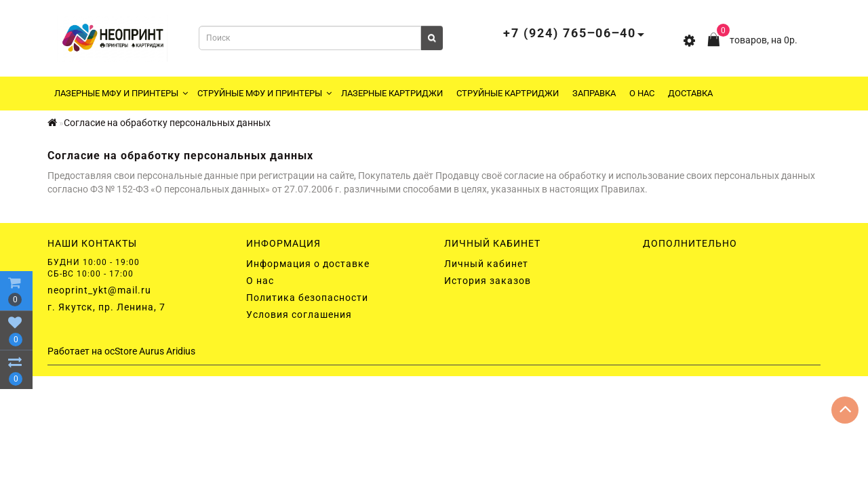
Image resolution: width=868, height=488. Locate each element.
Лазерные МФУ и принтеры (121, 93)
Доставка (690, 93)
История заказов (488, 281)
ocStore (121, 351)
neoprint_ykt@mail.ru (99, 290)
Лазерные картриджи (392, 93)
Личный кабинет (486, 264)
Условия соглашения (299, 314)
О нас (642, 93)
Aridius (181, 351)
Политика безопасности (307, 298)
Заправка (594, 93)
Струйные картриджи (508, 93)
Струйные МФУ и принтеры (264, 93)
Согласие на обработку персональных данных (167, 123)
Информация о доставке (308, 264)
